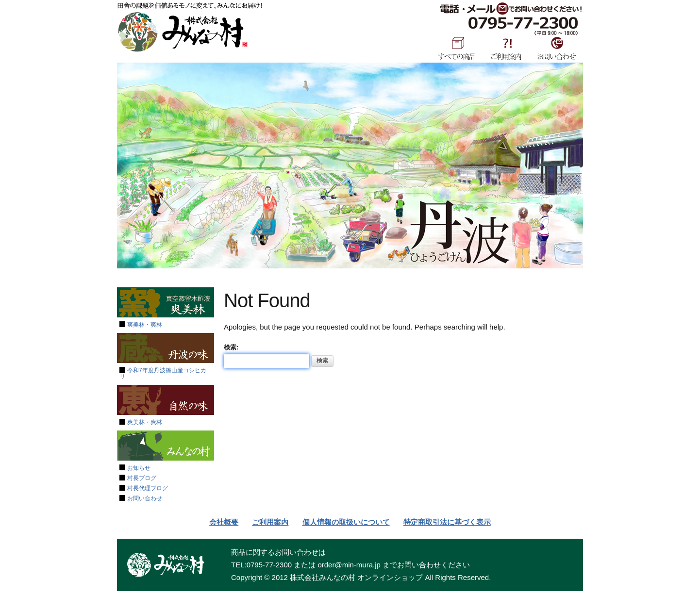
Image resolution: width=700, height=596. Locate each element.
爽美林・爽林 (145, 325)
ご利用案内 (506, 48)
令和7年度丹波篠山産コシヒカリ (163, 373)
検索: (231, 347)
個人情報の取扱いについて (346, 522)
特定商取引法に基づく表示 (447, 522)
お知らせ (139, 468)
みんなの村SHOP (183, 32)
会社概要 (224, 522)
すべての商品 (457, 48)
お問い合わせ (557, 48)
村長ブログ (142, 478)
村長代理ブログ (148, 488)
